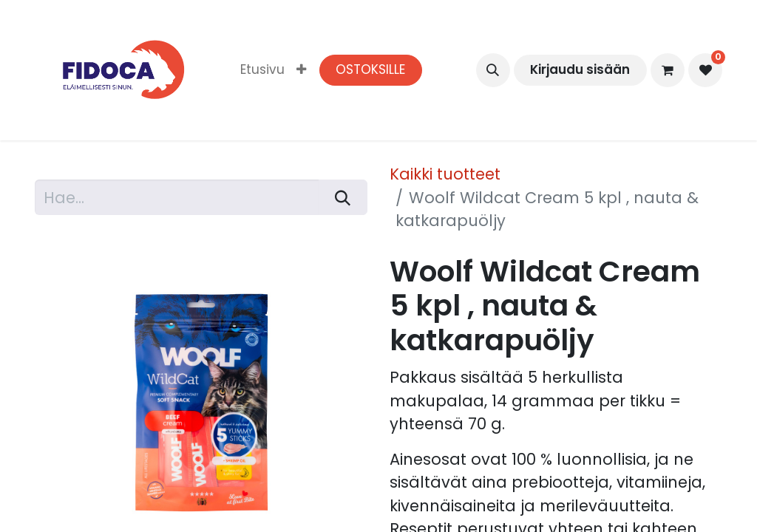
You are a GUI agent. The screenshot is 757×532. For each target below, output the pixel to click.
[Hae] (343, 197)
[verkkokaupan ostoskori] (668, 70)
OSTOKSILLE (370, 69)
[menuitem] (262, 70)
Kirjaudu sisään (580, 69)
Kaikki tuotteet (445, 174)
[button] (493, 70)
